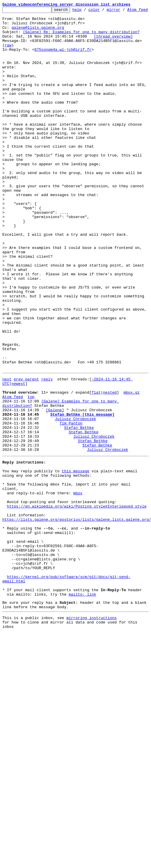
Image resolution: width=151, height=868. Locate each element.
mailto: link (82, 714)
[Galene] (55, 494)
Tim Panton (71, 510)
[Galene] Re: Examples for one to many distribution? (81, 42)
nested (110, 473)
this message (76, 566)
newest (18, 463)
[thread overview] (113, 48)
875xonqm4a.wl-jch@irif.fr (63, 63)
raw (8, 58)
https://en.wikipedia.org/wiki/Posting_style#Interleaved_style (77, 608)
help (86, 11)
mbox (78, 592)
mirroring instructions (91, 740)
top (31, 478)
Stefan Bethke (79, 515)
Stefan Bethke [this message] (82, 500)
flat (96, 473)
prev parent (26, 457)
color (103, 11)
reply (47, 457)
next (7, 457)
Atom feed (13, 478)
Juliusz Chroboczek (75, 505)
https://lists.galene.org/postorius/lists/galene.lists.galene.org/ (77, 624)
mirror (123, 11)
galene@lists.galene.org (38, 37)
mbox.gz (132, 473)
